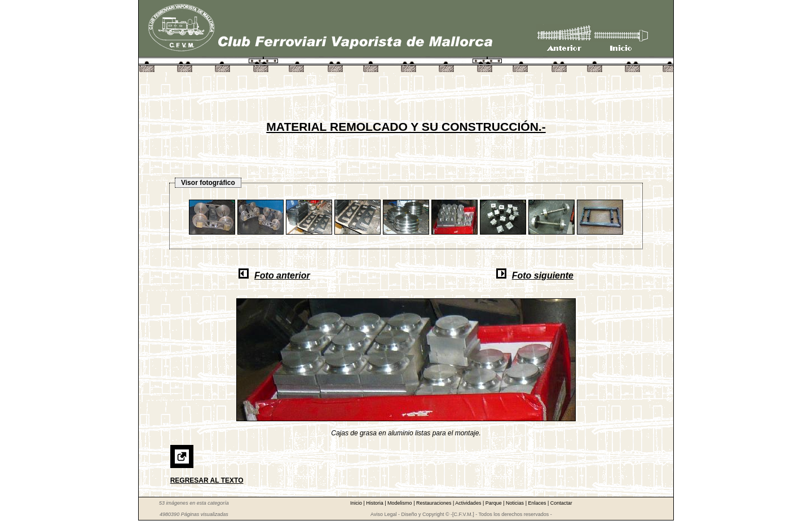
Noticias (516, 503)
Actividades (469, 503)
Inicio (357, 503)
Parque (495, 503)
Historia (375, 503)
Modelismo (400, 503)
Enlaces (538, 503)
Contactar (561, 503)
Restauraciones (434, 503)
